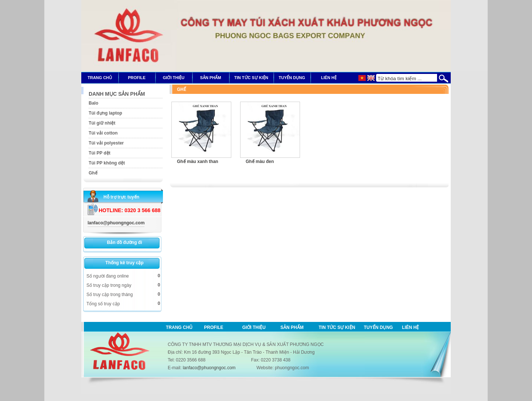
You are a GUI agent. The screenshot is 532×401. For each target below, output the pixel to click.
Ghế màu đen (260, 162)
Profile (214, 327)
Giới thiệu (254, 327)
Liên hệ (410, 327)
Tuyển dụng (378, 327)
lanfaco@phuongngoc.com (116, 223)
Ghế (182, 89)
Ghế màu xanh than (198, 162)
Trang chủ (179, 327)
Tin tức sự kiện (337, 327)
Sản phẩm (292, 327)
